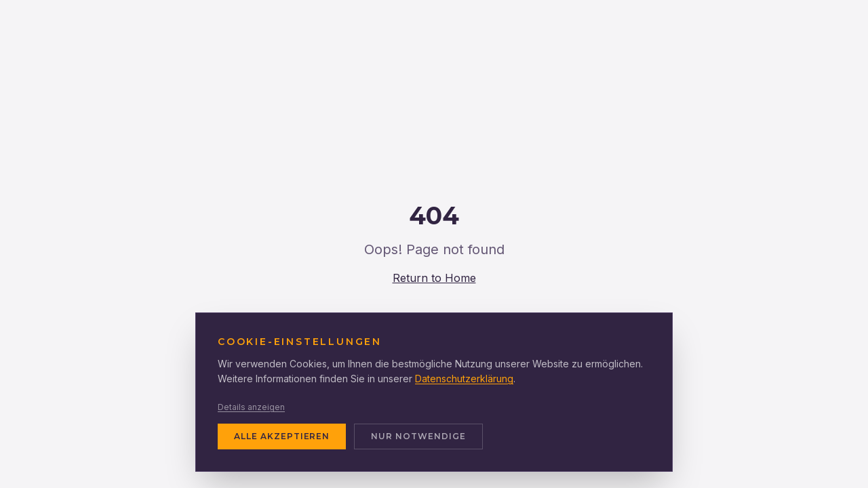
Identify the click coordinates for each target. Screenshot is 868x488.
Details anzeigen (251, 407)
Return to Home (434, 278)
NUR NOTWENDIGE (418, 436)
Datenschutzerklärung (464, 379)
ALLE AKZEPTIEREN (282, 436)
